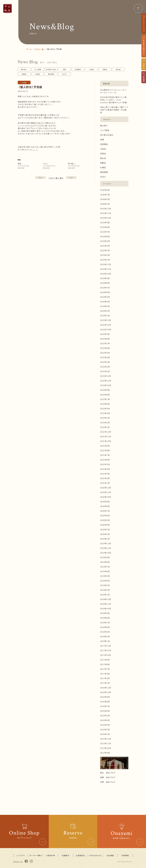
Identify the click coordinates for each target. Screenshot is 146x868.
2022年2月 (105, 422)
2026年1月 (105, 204)
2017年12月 (106, 646)
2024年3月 (105, 306)
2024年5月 (105, 297)
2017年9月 (105, 660)
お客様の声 (51, 855)
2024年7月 (105, 288)
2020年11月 (106, 492)
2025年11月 (106, 213)
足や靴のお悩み (51, 69)
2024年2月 (105, 311)
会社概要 (110, 855)
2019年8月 (105, 562)
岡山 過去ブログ (108, 773)
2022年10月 (106, 385)
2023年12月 (106, 320)
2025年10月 (106, 218)
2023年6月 (105, 348)
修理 (64, 69)
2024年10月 (106, 274)
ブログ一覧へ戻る (56, 178)
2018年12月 (106, 599)
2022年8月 (105, 395)
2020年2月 (105, 534)
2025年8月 (105, 227)
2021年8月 (105, 450)
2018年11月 (106, 604)
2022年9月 (105, 390)
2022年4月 (105, 413)
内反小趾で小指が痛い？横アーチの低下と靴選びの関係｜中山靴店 (114, 110)
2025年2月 (105, 255)
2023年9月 (105, 334)
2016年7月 (105, 706)
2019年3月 (105, 585)
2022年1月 (105, 427)
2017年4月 (105, 674)
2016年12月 (106, 688)
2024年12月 (106, 264)
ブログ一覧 (39, 49)
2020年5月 (105, 520)
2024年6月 (105, 292)
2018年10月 (106, 609)
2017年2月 (105, 678)
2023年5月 (105, 353)
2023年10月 (106, 329)
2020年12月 (106, 488)
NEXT (71, 178)
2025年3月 (105, 250)
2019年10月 (106, 553)
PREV (40, 178)
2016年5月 (105, 716)
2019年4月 (105, 581)
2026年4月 (105, 190)
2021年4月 (105, 469)
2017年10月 (106, 655)
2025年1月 (105, 260)
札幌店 (38, 74)
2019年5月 (105, 576)
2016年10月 (106, 692)
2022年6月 (105, 404)
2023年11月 (106, 325)
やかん (45, 164)
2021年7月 (105, 455)
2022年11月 (106, 381)
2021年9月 (105, 446)
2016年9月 (105, 697)
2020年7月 (105, 511)
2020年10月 (106, 497)
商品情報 (51, 74)
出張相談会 (80, 855)
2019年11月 (106, 548)
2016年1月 (105, 734)
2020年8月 (105, 506)
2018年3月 (105, 632)
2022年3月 (105, 418)
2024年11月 (106, 269)
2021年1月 (105, 483)
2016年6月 (105, 711)
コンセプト (21, 855)
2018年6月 (105, 627)
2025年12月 (106, 209)
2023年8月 (105, 339)
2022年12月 (106, 376)
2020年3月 (105, 529)
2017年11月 (106, 650)
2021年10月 (106, 441)
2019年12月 (106, 543)
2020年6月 (105, 516)
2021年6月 (105, 460)
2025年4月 (105, 246)
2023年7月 (105, 343)
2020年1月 (105, 539)
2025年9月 (105, 222)
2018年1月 (105, 641)
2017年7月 (105, 669)
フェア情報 (38, 69)
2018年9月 (105, 613)
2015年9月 (105, 753)
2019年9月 (105, 557)
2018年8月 (105, 618)
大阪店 (91, 69)
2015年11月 (106, 743)
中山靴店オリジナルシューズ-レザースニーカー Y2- (114, 91)
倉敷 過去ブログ (108, 777)
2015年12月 (106, 739)
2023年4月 (105, 357)
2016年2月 (105, 729)
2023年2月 (105, 367)
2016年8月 (105, 702)
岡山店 (118, 69)
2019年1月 (105, 595)
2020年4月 (105, 525)
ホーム (29, 49)
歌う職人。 (72, 164)
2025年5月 (105, 241)
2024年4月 (105, 302)
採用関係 (78, 69)
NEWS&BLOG (95, 855)
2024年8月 (105, 283)
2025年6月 (105, 236)
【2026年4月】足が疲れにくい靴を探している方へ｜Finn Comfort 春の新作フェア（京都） (114, 100)
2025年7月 (105, 232)
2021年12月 (106, 432)
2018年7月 (105, 622)
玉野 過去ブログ (108, 782)
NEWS (64, 74)
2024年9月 (105, 278)
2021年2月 (105, 478)
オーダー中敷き (36, 855)
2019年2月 (105, 590)
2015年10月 (106, 748)
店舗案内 (66, 855)
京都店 (105, 69)
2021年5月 (105, 464)
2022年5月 (105, 409)
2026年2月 (105, 199)
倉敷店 (24, 74)
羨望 (19, 164)
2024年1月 (105, 316)
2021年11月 (106, 436)
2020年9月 (105, 502)
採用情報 (125, 855)
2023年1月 (105, 371)
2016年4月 (105, 720)
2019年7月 (105, 567)
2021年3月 (105, 474)
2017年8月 (105, 664)
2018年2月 (105, 636)
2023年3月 (105, 362)
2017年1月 (105, 683)
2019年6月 (105, 571)
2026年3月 (105, 195)
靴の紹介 (24, 69)
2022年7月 (105, 399)
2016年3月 (105, 725)
